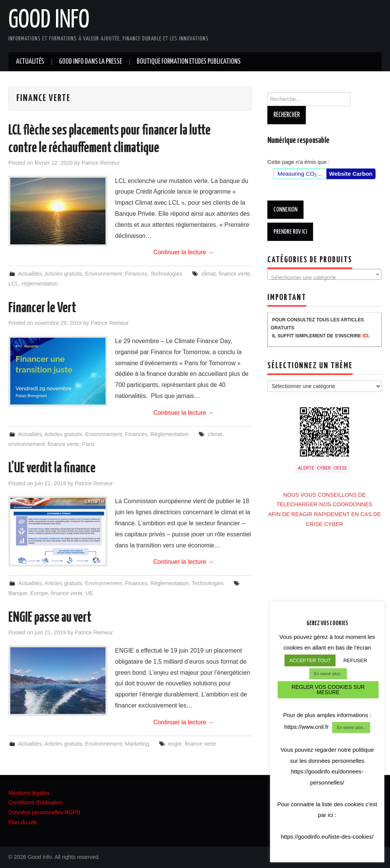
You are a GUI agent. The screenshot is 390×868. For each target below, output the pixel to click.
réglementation (39, 284)
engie (175, 744)
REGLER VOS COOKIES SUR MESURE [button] (328, 691)
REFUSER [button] (355, 662)
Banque (18, 593)
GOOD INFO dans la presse (90, 62)
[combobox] (324, 274)
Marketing (137, 744)
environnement (26, 444)
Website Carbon (351, 174)
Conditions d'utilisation (36, 802)
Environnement (103, 274)
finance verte (234, 274)
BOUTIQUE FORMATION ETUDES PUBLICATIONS (189, 62)
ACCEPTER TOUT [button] (310, 662)
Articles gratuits (63, 274)
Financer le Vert (42, 308)
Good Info (49, 21)
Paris (89, 444)
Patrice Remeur (101, 163)
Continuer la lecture (183, 252)
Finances (136, 274)
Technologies (166, 274)
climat (209, 274)
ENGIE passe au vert (50, 618)
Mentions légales (29, 793)
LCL (13, 284)
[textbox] (324, 278)
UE (89, 593)
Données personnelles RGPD (44, 812)
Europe (39, 593)
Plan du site (23, 822)
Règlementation (170, 434)
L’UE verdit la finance (52, 468)
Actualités (30, 62)
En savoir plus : (328, 675)
